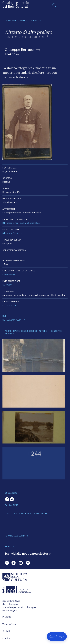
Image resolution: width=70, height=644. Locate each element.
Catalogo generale (16, 4)
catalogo (10, 21)
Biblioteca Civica (10, 233)
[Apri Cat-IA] (57, 636)
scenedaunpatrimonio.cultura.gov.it (20, 607)
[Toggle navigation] (54, 5)
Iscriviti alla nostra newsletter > (28, 553)
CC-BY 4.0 (7, 305)
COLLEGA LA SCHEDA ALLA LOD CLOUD (28, 514)
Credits (6, 638)
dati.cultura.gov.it (11, 604)
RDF (4, 316)
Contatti (6, 631)
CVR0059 (7, 274)
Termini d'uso (9, 624)
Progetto (7, 617)
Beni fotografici (31, 21)
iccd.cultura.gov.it (11, 601)
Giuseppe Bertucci (20, 50)
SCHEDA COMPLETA (12, 320)
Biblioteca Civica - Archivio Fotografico (21, 223)
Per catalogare (10, 611)
